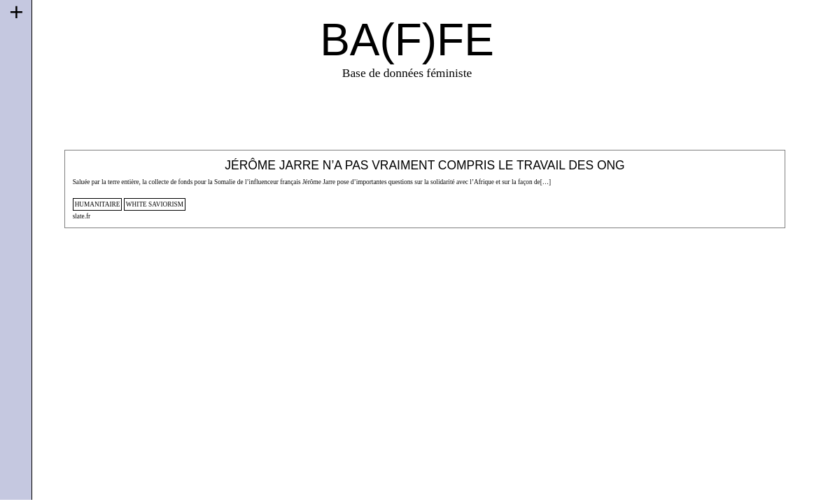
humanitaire (98, 204)
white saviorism (155, 204)
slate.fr (82, 216)
